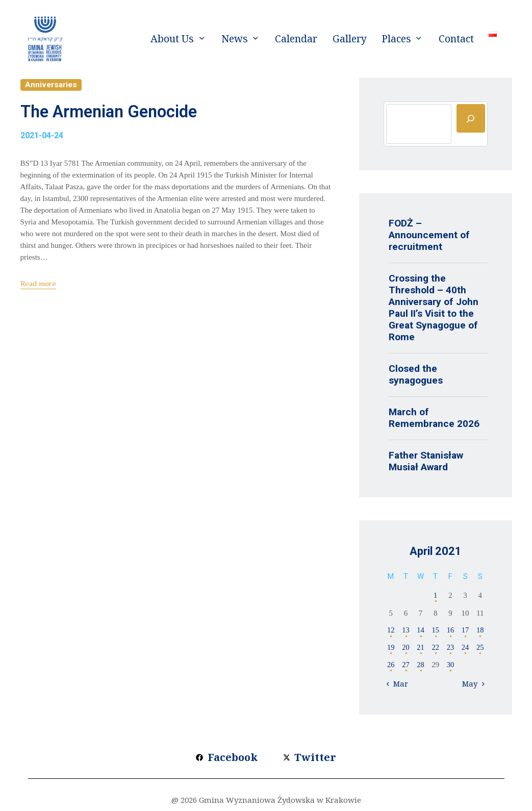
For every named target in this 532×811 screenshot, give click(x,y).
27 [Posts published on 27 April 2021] (406, 666)
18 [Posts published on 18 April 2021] (480, 630)
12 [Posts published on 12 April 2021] (391, 630)
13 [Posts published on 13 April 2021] (406, 630)
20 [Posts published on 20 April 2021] (406, 648)
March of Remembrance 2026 (434, 418)
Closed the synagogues (416, 374)
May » (472, 685)
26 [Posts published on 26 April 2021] (391, 666)
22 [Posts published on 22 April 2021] (435, 648)
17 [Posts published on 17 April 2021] (465, 630)
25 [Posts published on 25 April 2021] (480, 648)
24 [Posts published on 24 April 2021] (465, 648)
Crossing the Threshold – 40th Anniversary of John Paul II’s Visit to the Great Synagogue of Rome (434, 308)
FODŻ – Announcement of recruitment (429, 235)
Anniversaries (52, 85)
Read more (38, 288)
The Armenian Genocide (135, 114)
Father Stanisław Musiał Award (426, 461)
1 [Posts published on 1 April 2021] (436, 595)
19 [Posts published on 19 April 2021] (391, 648)
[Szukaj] (471, 118)
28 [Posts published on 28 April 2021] (421, 666)
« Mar (399, 685)
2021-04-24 (42, 141)
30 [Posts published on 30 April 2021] (450, 666)
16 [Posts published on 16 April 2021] (450, 630)
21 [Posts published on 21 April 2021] (421, 648)
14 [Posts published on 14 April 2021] (421, 630)
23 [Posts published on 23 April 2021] (450, 648)
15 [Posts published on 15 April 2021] (435, 630)
